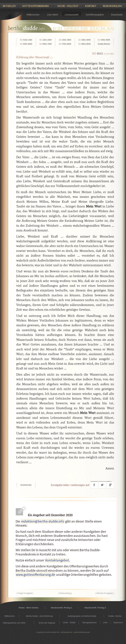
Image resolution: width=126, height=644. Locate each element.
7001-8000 (65, 44)
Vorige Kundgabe (25, 593)
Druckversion (26, 485)
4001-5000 (104, 40)
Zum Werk (53, 15)
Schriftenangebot (95, 15)
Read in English (112, 6)
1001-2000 (45, 40)
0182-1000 (26, 40)
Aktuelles (9, 6)
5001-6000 (26, 44)
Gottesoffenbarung (36, 6)
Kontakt (91, 6)
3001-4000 (84, 40)
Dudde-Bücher (104, 44)
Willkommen (33, 15)
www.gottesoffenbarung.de (36, 575)
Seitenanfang (65, 593)
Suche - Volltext (68, 6)
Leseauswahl (72, 15)
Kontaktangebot (57, 560)
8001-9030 (84, 44)
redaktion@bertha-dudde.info (43, 521)
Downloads (117, 15)
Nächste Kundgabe (105, 593)
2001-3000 (65, 40)
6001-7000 (45, 44)
